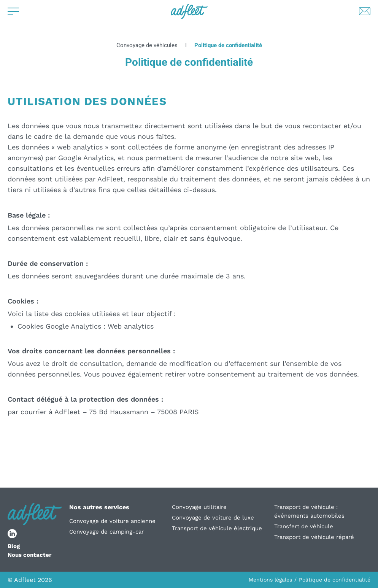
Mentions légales (270, 580)
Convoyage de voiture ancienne (112, 521)
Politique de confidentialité (335, 580)
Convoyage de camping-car (106, 532)
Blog (14, 546)
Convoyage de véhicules (147, 45)
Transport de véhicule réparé (314, 537)
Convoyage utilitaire (199, 507)
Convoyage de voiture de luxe (213, 518)
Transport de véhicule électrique (217, 528)
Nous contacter (29, 555)
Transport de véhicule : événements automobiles (309, 511)
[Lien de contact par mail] (365, 11)
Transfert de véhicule (304, 526)
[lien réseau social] (12, 534)
